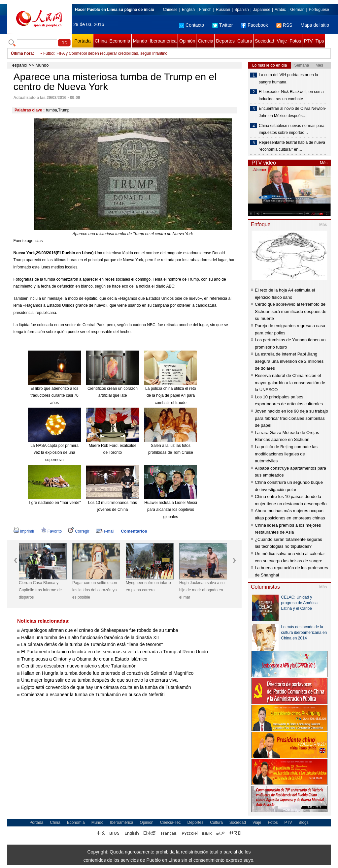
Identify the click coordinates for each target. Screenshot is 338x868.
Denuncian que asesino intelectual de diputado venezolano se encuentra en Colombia (119, 53)
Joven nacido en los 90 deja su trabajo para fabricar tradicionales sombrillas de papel (291, 418)
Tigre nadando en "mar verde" (54, 503)
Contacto (191, 25)
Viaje (282, 41)
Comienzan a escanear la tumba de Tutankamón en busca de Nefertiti (93, 695)
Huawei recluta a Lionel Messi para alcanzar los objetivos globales (170, 510)
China (101, 41)
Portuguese (319, 10)
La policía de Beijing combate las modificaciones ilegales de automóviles (286, 454)
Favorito (51, 531)
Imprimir (24, 531)
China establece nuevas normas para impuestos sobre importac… (292, 129)
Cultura (245, 41)
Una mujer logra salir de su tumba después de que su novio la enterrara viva (99, 680)
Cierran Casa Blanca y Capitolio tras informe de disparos (40, 590)
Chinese (170, 10)
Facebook (254, 25)
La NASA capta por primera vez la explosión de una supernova (54, 453)
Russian (223, 10)
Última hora (22, 53)
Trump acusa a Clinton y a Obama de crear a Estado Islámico (84, 659)
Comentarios (134, 531)
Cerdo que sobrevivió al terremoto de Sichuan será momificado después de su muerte (291, 311)
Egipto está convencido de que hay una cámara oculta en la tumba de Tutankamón (106, 687)
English (188, 10)
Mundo (140, 41)
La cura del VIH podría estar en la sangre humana (288, 78)
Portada (82, 41)
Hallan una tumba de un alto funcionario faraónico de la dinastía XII (90, 637)
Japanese (262, 10)
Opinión (187, 41)
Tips (320, 41)
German (297, 10)
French (205, 10)
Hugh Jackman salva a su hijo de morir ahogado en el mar (202, 590)
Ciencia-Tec (170, 822)
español (20, 65)
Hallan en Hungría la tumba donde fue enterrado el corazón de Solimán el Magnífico (107, 673)
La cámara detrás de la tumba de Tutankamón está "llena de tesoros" (92, 644)
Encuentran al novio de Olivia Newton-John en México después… (292, 112)
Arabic (280, 10)
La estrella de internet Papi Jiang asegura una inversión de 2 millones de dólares (289, 361)
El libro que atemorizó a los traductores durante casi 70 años (54, 396)
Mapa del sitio (315, 25)
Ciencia (205, 41)
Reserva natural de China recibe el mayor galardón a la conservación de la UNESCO (290, 383)
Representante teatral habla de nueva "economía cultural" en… (292, 146)
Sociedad (264, 41)
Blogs (304, 822)
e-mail (105, 531)
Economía (120, 41)
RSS (284, 25)
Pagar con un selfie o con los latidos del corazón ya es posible (95, 590)
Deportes (225, 41)
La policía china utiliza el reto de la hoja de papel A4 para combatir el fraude (171, 396)
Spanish (241, 10)
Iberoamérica (163, 41)
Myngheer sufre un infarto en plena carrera (148, 586)
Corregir (79, 531)
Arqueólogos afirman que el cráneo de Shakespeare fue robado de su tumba (100, 630)
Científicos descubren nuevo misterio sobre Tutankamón (79, 666)
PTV (308, 41)
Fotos (295, 41)
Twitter (222, 25)
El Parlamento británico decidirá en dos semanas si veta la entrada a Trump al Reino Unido (115, 652)
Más (324, 163)
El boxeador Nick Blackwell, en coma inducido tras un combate (291, 95)
